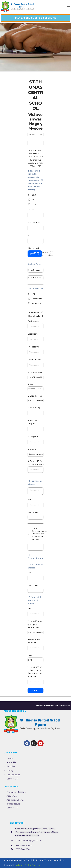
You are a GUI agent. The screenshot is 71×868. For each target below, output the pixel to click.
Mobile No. (33, 512)
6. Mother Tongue (32, 422)
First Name (33, 321)
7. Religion (33, 437)
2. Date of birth (35, 373)
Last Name (33, 334)
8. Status (32, 449)
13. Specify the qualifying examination (35, 624)
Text (30, 608)
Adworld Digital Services (28, 865)
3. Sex (30, 384)
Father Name (34, 360)
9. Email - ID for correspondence (35, 463)
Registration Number (34, 641)
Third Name (33, 347)
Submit (35, 690)
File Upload (33, 248)
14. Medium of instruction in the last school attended (35, 672)
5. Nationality (34, 408)
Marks (31, 210)
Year (30, 655)
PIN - (30, 499)
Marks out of (34, 222)
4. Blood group (35, 396)
